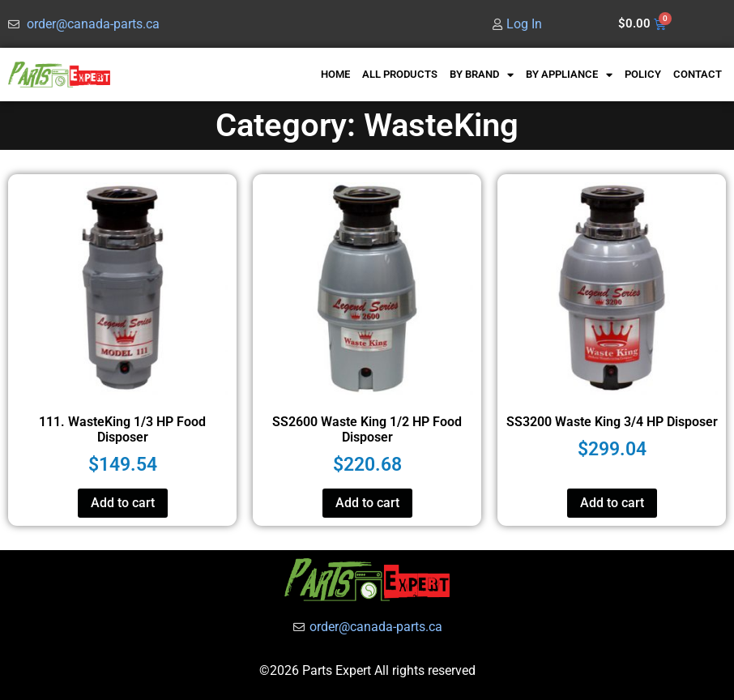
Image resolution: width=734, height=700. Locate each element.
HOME (335, 74)
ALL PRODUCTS (400, 74)
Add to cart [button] (123, 503)
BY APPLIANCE (569, 75)
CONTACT (698, 74)
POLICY (643, 74)
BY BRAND (482, 75)
